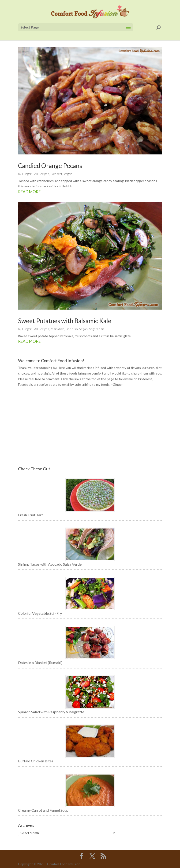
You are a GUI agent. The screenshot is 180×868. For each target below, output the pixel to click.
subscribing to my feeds (92, 384)
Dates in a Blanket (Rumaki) (40, 663)
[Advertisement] (90, 427)
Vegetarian (97, 329)
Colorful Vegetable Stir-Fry (40, 613)
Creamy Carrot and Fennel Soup (43, 810)
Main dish (57, 329)
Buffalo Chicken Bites (36, 761)
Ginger (27, 174)
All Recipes (42, 174)
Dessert (56, 174)
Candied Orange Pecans (50, 166)
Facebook (25, 384)
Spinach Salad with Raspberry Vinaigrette (51, 712)
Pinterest (145, 379)
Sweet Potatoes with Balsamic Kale (65, 321)
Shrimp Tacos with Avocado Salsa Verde (50, 564)
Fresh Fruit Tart (30, 515)
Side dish (72, 329)
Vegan (68, 174)
